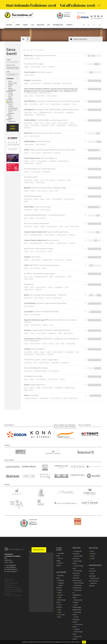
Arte (9, 87)
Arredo (10, 85)
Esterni (10, 95)
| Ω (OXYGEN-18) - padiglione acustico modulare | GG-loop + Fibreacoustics (52, 340)
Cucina (10, 93)
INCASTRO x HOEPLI (31, 177)
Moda (9, 97)
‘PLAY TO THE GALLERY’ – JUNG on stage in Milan (41, 360)
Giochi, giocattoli (10, 102)
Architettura (12, 83)
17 (8, 62)
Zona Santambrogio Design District (77, 607)
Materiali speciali (10, 114)
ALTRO (26, 96)
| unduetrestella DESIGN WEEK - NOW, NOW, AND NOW (47, 330)
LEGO (59, 610)
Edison (59, 593)
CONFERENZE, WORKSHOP (45, 113)
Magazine (41, 25)
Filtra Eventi (13, 128)
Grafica (10, 107)
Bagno (9, 89)
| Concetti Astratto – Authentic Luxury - (52, 91)
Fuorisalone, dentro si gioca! (34, 64)
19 (11, 62)
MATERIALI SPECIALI (29, 115)
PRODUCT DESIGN (67, 84)
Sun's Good (60, 615)
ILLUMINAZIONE (47, 84)
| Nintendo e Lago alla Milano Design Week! (45, 303)
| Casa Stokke (31, 395)
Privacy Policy (8, 595)
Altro (9, 81)
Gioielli (10, 105)
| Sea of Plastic (32, 257)
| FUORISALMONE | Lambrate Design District (46, 120)
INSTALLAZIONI (57, 84)
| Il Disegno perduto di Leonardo (40, 56)
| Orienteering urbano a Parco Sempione (43, 133)
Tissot (59, 598)
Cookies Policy (17, 595)
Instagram (60, 583)
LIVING (74, 104)
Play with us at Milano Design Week (37, 224)
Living (9, 112)
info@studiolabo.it (12, 569)
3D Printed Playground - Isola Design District (40, 169)
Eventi (18, 25)
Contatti (69, 25)
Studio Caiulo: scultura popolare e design (39, 249)
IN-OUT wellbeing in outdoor (76, 620)
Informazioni (58, 25)
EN (89, 25)
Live (32, 25)
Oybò (58, 617)
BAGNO (42, 199)
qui (78, 642)
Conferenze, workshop (11, 91)
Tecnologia (11, 122)
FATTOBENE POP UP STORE (33, 376)
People (92, 556)
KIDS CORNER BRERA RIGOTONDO (36, 368)
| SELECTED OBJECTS (35, 349)
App (49, 25)
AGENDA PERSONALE (80, 39)
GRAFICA (27, 126)
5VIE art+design (78, 583)
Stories (92, 559)
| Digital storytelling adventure (46, 232)
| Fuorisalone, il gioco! (38, 72)
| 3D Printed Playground (40, 158)
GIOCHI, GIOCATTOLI (29, 59)
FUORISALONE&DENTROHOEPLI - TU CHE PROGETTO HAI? (44, 215)
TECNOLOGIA (51, 67)
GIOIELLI (72, 123)
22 (17, 62)
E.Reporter (60, 581)
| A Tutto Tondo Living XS (37, 207)
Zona (8, 72)
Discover (92, 554)
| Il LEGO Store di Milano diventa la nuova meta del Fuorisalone (52, 101)
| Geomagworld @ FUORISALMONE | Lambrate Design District (51, 110)
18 (9, 62)
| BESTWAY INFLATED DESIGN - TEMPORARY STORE (45, 188)
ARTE (47, 104)
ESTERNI (47, 123)
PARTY (38, 59)
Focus (91, 551)
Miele (59, 612)
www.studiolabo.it (12, 572)
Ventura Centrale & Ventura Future (77, 578)
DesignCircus (29, 284)
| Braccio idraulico (42, 240)
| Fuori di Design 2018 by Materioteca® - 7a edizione (45, 295)
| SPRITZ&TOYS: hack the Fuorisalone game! (42, 265)
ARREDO (26, 67)
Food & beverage (10, 99)
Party (9, 117)
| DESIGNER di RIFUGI (37, 142)
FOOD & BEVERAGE (40, 96)
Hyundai (59, 595)
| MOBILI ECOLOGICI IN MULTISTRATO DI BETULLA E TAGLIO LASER (50, 150)
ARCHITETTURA (33, 104)
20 (13, 62)
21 (15, 62)
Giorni (9, 60)
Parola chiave (11, 65)
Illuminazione (12, 108)
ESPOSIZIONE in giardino (33, 196)
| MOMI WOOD (33, 81)
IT (84, 25)
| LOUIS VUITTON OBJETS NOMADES (41, 312)
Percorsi (9, 25)
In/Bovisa (76, 629)
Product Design (10, 119)
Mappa (26, 25)
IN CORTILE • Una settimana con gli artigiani (39, 274)
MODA (31, 96)
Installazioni (12, 110)
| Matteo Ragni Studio (35, 385)
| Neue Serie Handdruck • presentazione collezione (51, 321)
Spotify (59, 590)
